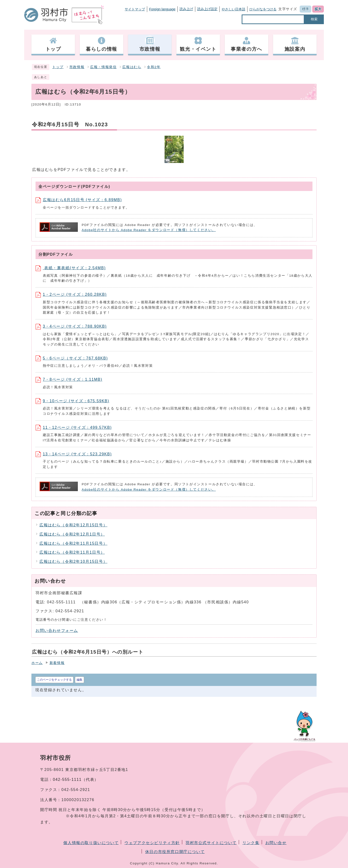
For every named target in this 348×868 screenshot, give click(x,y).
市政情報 (77, 67)
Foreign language (162, 9)
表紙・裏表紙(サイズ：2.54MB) (71, 268)
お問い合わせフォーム (57, 631)
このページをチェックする (54, 680)
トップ (58, 67)
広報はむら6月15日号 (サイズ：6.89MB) (79, 200)
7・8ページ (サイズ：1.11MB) (69, 379)
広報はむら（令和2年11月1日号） (72, 552)
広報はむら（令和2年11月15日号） (73, 543)
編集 (80, 680)
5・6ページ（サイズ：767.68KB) (72, 358)
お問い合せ (276, 843)
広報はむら (132, 67)
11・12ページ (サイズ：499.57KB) (74, 427)
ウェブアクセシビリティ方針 (152, 843)
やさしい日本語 (233, 9)
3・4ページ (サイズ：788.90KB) (71, 326)
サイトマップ (135, 9)
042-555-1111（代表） (76, 780)
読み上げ (186, 9)
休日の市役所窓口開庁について (175, 852)
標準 (305, 9)
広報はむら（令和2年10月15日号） (73, 561)
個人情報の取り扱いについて (91, 843)
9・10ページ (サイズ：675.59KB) (72, 401)
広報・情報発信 (103, 67)
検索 (314, 19)
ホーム (37, 663)
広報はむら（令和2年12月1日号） (72, 534)
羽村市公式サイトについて (211, 843)
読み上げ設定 (207, 9)
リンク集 (251, 843)
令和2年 (154, 67)
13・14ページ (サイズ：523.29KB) (74, 454)
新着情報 (57, 663)
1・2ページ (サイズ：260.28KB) (71, 294)
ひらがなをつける (263, 9)
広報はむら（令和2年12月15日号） (73, 525)
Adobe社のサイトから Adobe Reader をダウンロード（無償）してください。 (149, 230)
